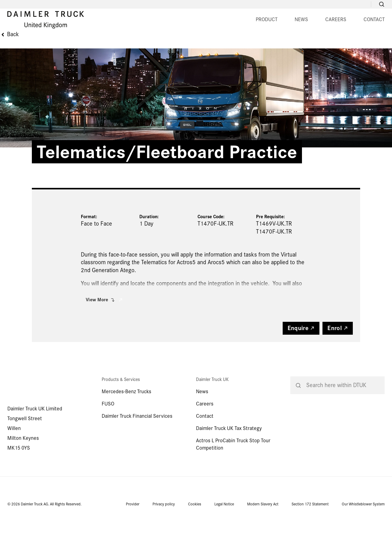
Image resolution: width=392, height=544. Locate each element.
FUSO (108, 431)
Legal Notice (224, 531)
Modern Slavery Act (263, 531)
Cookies (195, 531)
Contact (205, 443)
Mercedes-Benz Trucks (126, 418)
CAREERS (212, 44)
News (202, 418)
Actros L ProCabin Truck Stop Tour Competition (233, 471)
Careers (205, 431)
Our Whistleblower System (363, 531)
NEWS (177, 44)
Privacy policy (164, 531)
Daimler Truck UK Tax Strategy (229, 455)
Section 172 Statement (310, 531)
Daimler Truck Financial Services (137, 443)
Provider (133, 531)
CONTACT (250, 44)
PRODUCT (143, 44)
